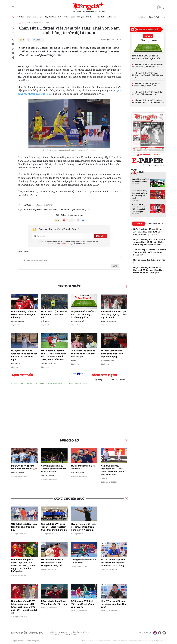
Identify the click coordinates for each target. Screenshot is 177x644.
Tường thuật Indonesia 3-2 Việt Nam (84, 560)
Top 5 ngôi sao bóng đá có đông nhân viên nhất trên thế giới (83, 353)
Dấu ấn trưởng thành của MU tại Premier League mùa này (24, 314)
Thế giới (80, 17)
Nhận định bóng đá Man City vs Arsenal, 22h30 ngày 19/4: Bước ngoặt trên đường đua (148, 232)
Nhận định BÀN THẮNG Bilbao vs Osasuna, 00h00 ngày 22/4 (148, 66)
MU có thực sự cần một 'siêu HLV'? (83, 466)
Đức (60, 17)
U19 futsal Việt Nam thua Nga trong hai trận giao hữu (24, 526)
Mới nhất (142, 17)
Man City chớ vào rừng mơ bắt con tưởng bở (24, 466)
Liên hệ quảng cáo (33, 640)
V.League (15, 383)
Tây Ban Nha (50, 17)
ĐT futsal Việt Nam (33, 210)
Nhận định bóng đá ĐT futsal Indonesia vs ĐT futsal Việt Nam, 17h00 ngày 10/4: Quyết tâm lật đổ (24, 606)
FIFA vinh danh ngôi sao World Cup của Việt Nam (54, 602)
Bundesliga (87, 383)
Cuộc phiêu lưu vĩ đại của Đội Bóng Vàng (140, 180)
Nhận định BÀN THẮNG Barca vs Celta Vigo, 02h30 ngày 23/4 (83, 314)
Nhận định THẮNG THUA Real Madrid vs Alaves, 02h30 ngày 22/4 (148, 101)
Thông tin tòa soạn (17, 640)
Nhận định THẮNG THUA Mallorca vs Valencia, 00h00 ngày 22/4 (148, 75)
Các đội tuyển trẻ (48, 363)
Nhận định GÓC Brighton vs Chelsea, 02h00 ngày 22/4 (146, 85)
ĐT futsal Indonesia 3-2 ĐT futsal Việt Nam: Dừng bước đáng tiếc (53, 562)
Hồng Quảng (27, 205)
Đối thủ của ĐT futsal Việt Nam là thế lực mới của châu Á (83, 603)
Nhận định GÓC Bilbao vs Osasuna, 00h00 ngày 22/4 (146, 57)
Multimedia (111, 17)
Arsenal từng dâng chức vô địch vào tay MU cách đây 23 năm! (140, 194)
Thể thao (90, 17)
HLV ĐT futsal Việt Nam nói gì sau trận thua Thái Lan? (114, 603)
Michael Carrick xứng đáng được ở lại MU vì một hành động (112, 353)
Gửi (115, 265)
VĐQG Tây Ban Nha (108, 320)
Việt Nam (21, 17)
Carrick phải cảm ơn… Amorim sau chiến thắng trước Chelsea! (54, 468)
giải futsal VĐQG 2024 (82, 210)
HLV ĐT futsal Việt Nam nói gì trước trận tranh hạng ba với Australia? (83, 526)
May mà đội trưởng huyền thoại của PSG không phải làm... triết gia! (139, 208)
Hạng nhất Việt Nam (44, 383)
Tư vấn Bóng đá (78, 320)
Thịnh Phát (65, 210)
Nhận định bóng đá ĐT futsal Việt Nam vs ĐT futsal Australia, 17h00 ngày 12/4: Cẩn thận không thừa (23, 565)
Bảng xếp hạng (104, 374)
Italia (73, 17)
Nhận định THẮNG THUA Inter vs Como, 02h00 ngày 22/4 (147, 93)
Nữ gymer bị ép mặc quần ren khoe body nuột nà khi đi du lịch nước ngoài (24, 354)
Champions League (35, 17)
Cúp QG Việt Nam (27, 383)
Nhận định (100, 17)
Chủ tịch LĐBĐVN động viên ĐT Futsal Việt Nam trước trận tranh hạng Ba (54, 526)
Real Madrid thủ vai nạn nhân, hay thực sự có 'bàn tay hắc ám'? (114, 314)
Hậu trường (16, 363)
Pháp (66, 17)
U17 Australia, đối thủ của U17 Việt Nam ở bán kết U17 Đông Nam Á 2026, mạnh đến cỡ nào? (54, 354)
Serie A (78, 383)
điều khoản (65, 243)
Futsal (47, 23)
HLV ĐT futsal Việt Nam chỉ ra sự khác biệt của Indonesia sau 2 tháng (113, 562)
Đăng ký (100, 236)
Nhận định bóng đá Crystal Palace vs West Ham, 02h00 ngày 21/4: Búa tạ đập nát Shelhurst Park (149, 242)
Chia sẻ (39, 40)
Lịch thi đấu (22, 374)
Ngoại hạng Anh (18, 320)
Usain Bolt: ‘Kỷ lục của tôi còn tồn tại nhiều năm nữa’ (54, 314)
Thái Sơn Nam (50, 210)
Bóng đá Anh (154, 17)
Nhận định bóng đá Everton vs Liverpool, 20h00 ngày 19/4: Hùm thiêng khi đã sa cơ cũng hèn (149, 270)
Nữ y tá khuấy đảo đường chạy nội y (150, 261)
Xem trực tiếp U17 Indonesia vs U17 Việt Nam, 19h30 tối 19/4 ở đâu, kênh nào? (112, 469)
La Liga (71, 383)
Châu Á (27, 23)
